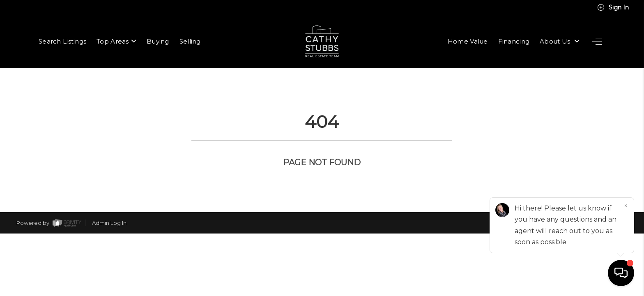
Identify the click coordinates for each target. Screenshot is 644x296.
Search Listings (62, 41)
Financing (514, 41)
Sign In (613, 7)
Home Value (468, 41)
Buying (158, 41)
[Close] (626, 206)
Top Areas (116, 41)
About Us (560, 41)
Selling (190, 41)
